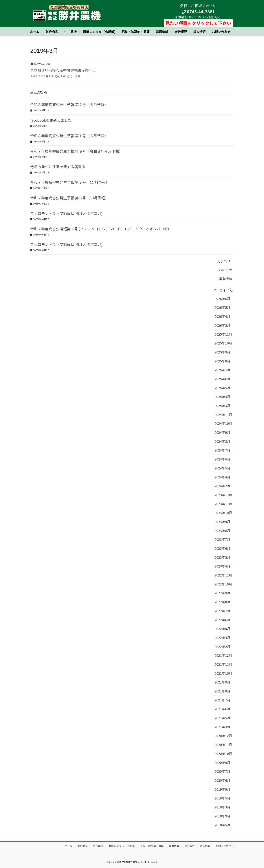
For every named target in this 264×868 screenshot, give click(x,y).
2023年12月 (223, 495)
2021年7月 (222, 700)
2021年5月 (222, 718)
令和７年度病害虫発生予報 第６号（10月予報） (69, 198)
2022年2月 (222, 646)
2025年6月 (222, 379)
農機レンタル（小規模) (122, 846)
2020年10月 (223, 753)
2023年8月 (222, 530)
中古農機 (98, 846)
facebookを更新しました (51, 120)
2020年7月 (222, 771)
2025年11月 (223, 334)
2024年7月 (222, 450)
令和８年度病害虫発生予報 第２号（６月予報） (69, 105)
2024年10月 (223, 423)
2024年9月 (222, 432)
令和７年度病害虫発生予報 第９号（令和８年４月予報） (76, 151)
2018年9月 (222, 816)
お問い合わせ (223, 846)
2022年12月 (223, 575)
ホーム (68, 846)
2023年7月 (222, 539)
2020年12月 (223, 736)
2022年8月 (222, 602)
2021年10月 (223, 673)
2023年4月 (222, 566)
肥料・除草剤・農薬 (152, 846)
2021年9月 (222, 682)
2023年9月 (222, 521)
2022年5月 (222, 629)
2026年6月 (222, 298)
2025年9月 (222, 352)
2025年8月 (222, 361)
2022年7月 (222, 611)
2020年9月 (222, 762)
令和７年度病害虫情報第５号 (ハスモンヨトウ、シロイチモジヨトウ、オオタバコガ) (100, 229)
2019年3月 (222, 807)
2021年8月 (222, 691)
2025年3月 (222, 406)
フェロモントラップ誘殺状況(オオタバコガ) (66, 213)
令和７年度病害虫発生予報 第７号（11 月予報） (70, 182)
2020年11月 (223, 744)
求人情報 (205, 846)
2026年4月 (222, 316)
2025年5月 (222, 388)
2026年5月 (222, 307)
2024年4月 (222, 477)
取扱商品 (82, 846)
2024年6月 (222, 459)
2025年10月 (223, 343)
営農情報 (225, 279)
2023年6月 (222, 548)
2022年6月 (222, 620)
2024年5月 (222, 468)
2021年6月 (222, 709)
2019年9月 (222, 789)
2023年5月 (222, 557)
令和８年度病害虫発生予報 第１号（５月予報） (69, 136)
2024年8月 (222, 441)
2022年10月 (223, 584)
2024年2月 (222, 486)
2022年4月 (222, 637)
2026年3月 (222, 325)
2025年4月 (222, 397)
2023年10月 (223, 513)
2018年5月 (222, 825)
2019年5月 (222, 798)
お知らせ (225, 270)
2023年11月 (223, 504)
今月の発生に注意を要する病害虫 (58, 167)
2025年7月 (222, 370)
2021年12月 (223, 655)
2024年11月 (223, 414)
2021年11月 (223, 664)
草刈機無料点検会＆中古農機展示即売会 (63, 70)
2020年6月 (222, 780)
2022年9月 (222, 593)
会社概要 (190, 846)
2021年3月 (222, 727)
